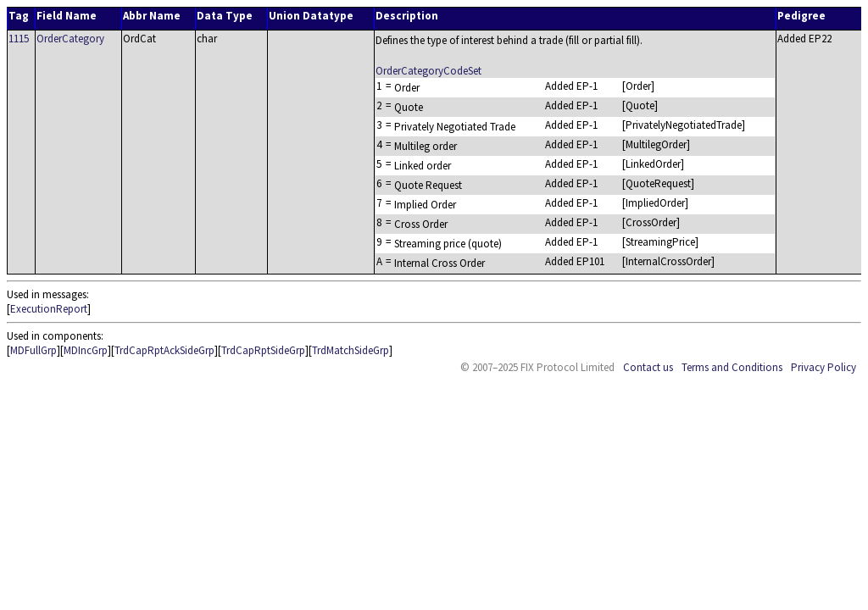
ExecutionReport (49, 309)
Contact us (648, 367)
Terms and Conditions (732, 367)
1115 (19, 39)
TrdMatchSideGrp (351, 350)
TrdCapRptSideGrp (263, 350)
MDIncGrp (86, 350)
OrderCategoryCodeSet (428, 71)
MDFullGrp (33, 350)
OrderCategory (70, 39)
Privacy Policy (823, 367)
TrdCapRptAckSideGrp (164, 350)
